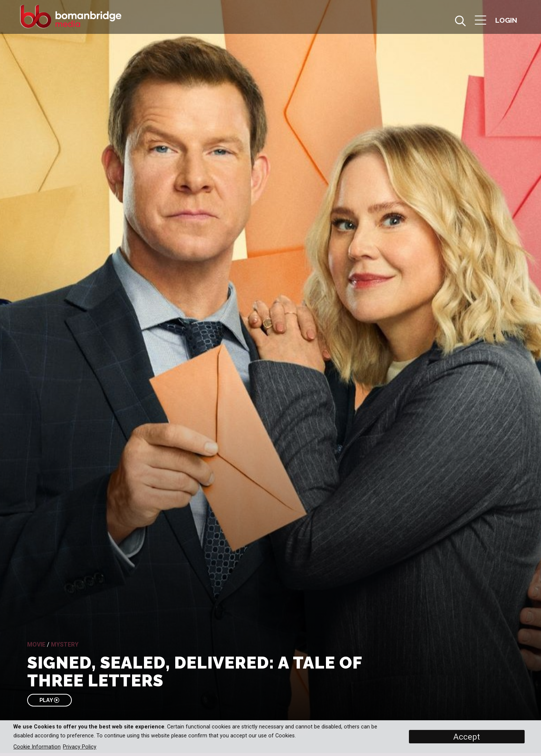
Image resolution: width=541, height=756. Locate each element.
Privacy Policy (80, 747)
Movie (36, 645)
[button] (481, 21)
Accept (467, 737)
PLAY (49, 700)
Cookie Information (37, 747)
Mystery (65, 645)
